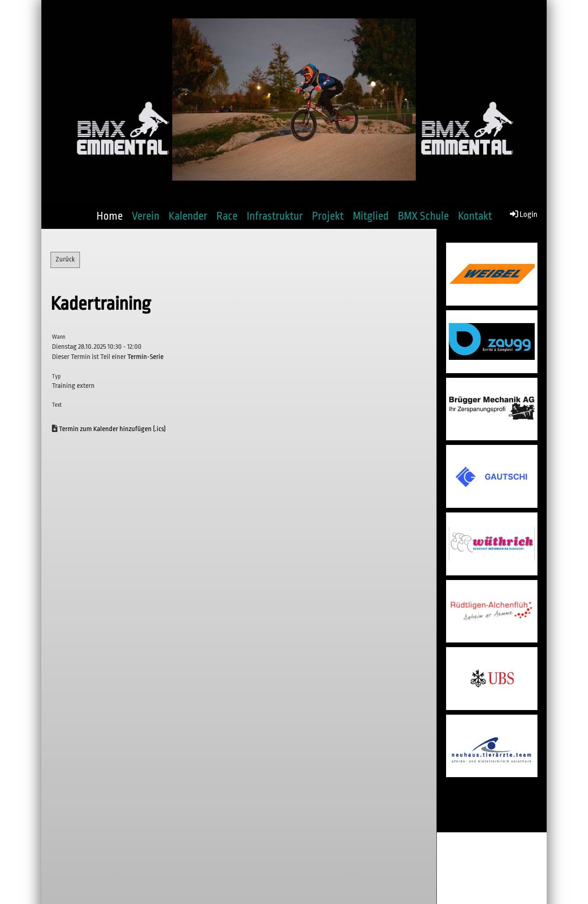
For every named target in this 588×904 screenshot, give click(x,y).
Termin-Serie (145, 357)
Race (227, 216)
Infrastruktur (275, 216)
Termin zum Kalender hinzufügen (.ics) (112, 429)
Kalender (188, 216)
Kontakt (475, 216)
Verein (146, 216)
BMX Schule (423, 216)
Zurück (65, 259)
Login (523, 214)
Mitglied (371, 216)
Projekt (328, 216)
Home (110, 216)
